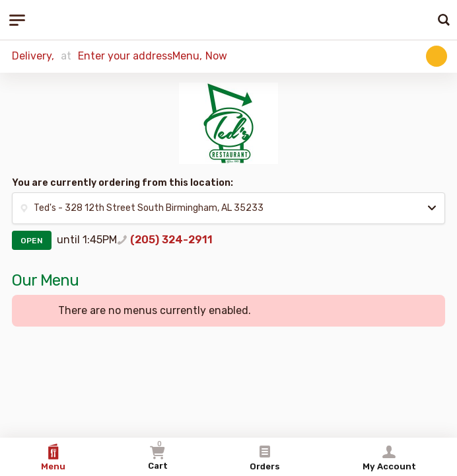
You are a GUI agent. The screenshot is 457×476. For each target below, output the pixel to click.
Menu (53, 457)
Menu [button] (186, 56)
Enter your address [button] (125, 56)
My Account (389, 457)
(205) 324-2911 (171, 240)
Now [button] (216, 56)
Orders (265, 457)
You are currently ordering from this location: (123, 183)
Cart (158, 455)
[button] (437, 56)
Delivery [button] (32, 56)
